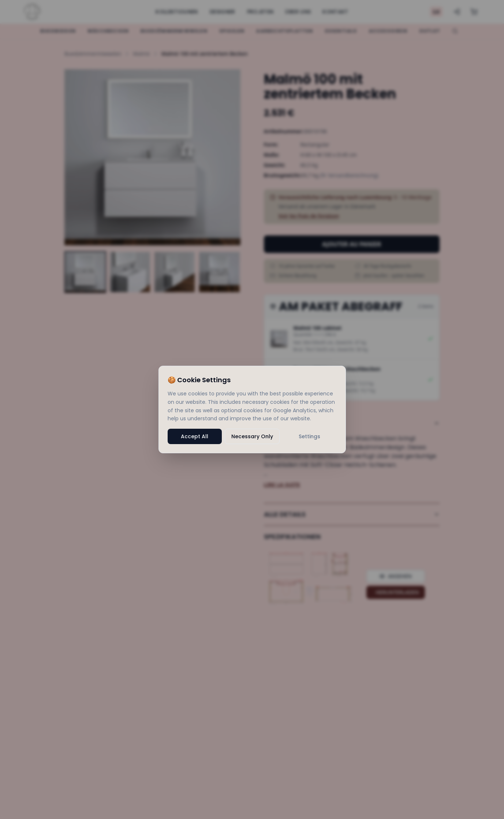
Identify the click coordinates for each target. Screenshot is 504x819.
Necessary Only (252, 436)
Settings (309, 436)
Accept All (195, 436)
